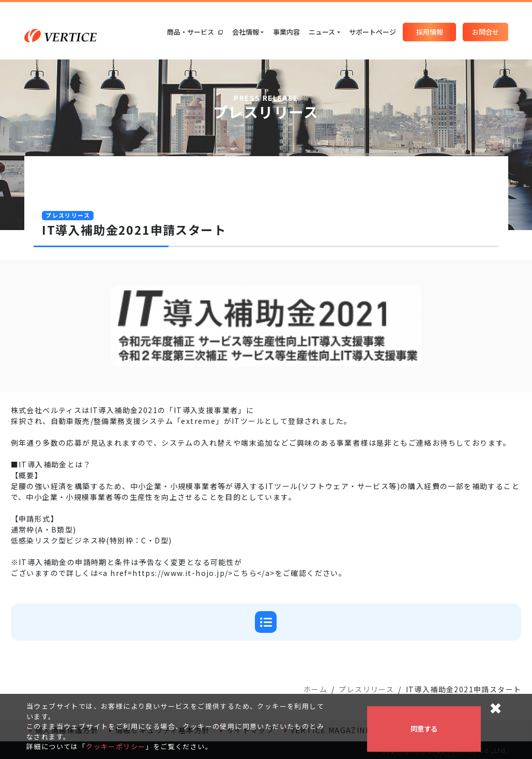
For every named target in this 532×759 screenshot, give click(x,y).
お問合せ (485, 32)
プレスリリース (366, 689)
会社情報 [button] (246, 32)
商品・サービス (195, 32)
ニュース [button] (322, 32)
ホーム (315, 689)
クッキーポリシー (116, 746)
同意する (424, 729)
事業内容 (286, 32)
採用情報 (430, 32)
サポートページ (373, 32)
